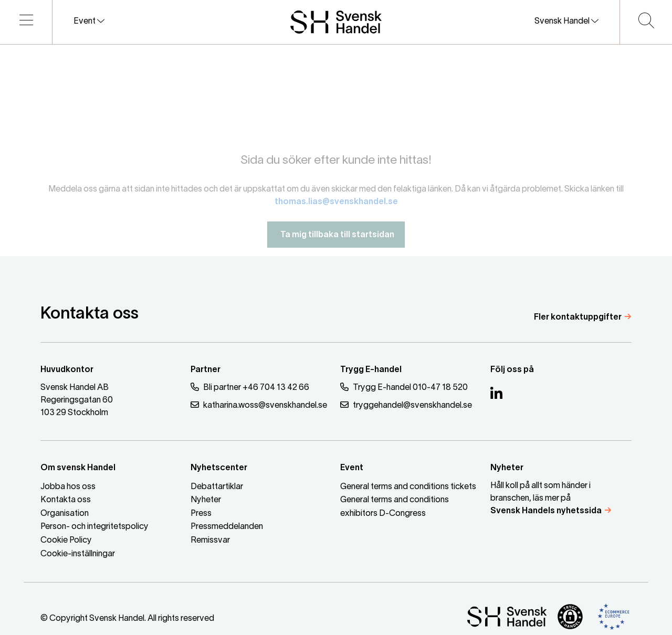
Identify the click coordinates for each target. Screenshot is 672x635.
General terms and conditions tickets (408, 487)
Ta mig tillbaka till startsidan (336, 240)
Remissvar (210, 541)
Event (89, 21)
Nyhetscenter (219, 468)
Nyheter (206, 500)
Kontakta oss (66, 500)
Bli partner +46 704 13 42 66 (250, 387)
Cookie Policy (66, 541)
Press (201, 514)
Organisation (65, 514)
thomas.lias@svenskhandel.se (336, 207)
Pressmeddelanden (227, 527)
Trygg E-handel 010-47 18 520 (404, 387)
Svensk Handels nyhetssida (546, 511)
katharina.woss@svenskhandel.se (259, 405)
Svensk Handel (566, 21)
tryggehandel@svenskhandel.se (406, 405)
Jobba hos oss (68, 487)
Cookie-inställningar (78, 554)
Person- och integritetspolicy (94, 527)
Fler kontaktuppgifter (578, 317)
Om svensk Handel (78, 468)
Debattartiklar (217, 487)
